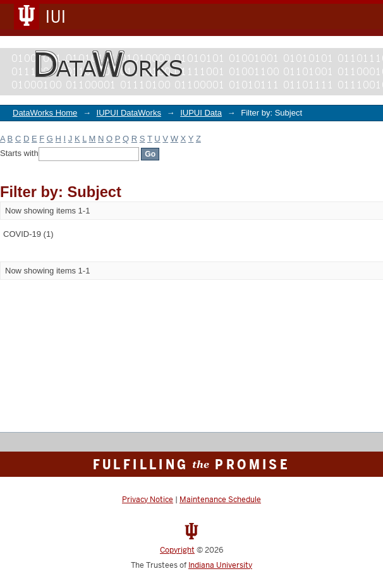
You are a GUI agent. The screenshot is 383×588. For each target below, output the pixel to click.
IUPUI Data (201, 113)
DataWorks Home (45, 113)
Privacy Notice (148, 500)
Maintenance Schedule (220, 500)
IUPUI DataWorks (129, 113)
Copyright (177, 550)
